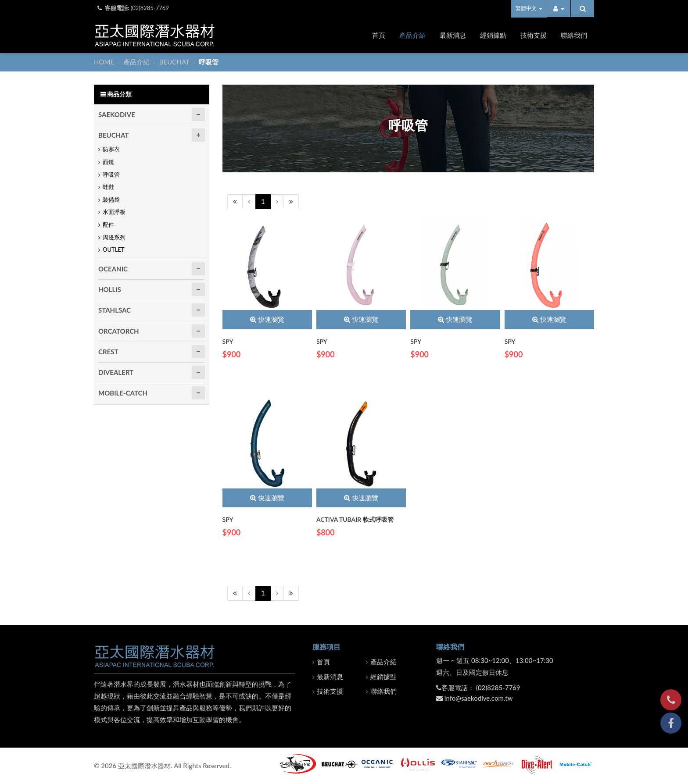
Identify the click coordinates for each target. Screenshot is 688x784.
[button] (559, 9)
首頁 (379, 35)
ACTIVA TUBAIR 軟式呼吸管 (355, 519)
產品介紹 (412, 35)
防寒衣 (111, 149)
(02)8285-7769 (150, 8)
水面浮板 (114, 212)
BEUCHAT (175, 62)
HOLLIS (110, 289)
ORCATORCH (119, 331)
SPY (228, 341)
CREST (108, 352)
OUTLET (114, 249)
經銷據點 (493, 35)
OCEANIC (113, 269)
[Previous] (235, 201)
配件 (108, 225)
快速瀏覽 (267, 319)
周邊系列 (114, 237)
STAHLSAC (115, 310)
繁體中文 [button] (529, 8)
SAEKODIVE (117, 114)
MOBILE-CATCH (123, 393)
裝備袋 (111, 200)
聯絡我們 (574, 35)
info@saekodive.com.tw (479, 698)
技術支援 (534, 35)
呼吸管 (111, 175)
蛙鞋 (108, 187)
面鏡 (108, 162)
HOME (105, 62)
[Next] (277, 201)
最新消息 (453, 35)
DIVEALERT (116, 372)
